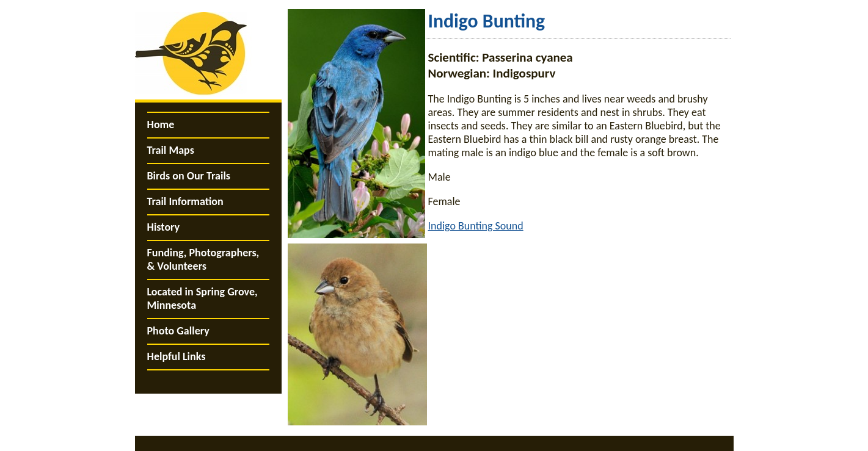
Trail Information (185, 201)
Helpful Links (177, 356)
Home (161, 124)
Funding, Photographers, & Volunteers (203, 259)
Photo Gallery (178, 331)
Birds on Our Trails (189, 176)
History (164, 227)
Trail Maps (171, 150)
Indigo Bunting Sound (476, 226)
